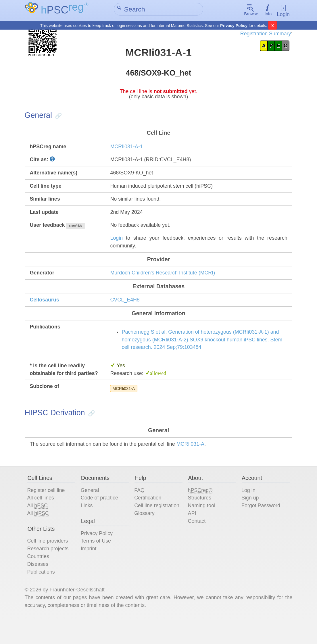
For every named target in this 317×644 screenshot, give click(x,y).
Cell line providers (50, 563)
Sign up (249, 519)
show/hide (79, 232)
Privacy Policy (234, 26)
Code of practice (101, 519)
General (91, 511)
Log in (247, 511)
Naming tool (202, 527)
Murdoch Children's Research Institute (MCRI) (165, 280)
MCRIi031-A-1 (128, 150)
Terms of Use (97, 563)
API (192, 535)
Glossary (145, 535)
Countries (40, 579)
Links (88, 527)
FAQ (140, 511)
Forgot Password (260, 527)
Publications (43, 595)
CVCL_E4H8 (126, 308)
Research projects (50, 571)
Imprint (90, 571)
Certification (149, 519)
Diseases (40, 587)
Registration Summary (263, 34)
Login (282, 11)
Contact (197, 543)
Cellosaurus (47, 308)
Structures (200, 519)
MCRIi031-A (125, 407)
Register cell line (48, 511)
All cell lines (43, 519)
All (40, 527)
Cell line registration (158, 527)
